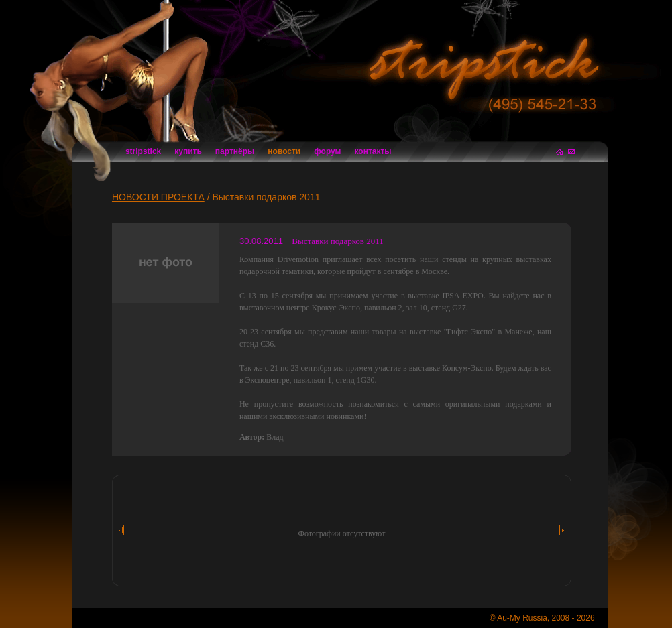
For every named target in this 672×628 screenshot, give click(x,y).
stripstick (143, 151)
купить (188, 151)
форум (327, 151)
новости (284, 151)
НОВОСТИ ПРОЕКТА (158, 197)
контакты (373, 151)
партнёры (235, 151)
